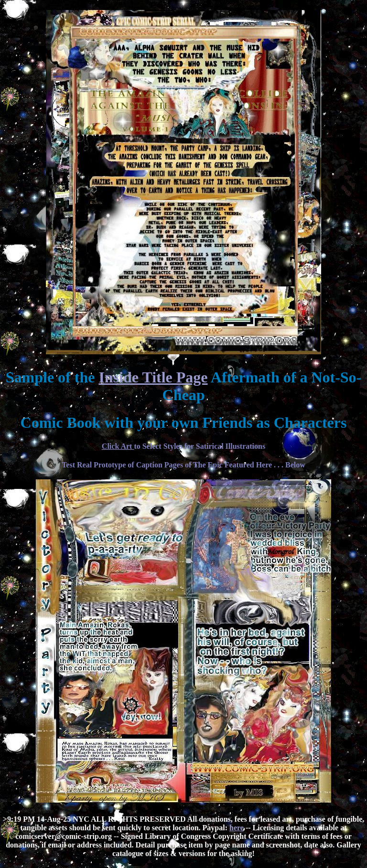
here (237, 828)
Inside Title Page (153, 377)
